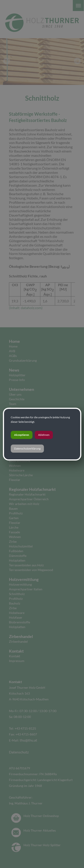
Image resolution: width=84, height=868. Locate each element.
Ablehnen (44, 435)
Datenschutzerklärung (27, 448)
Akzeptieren (22, 435)
